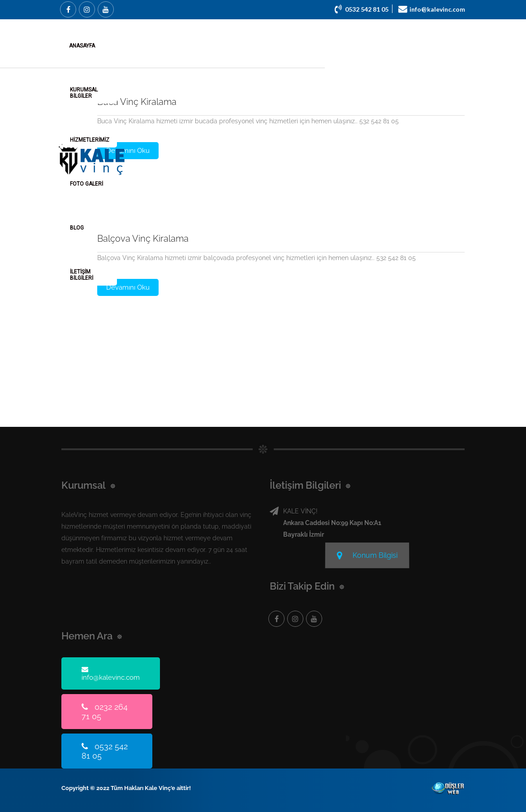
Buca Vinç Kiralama (137, 102)
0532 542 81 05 (105, 751)
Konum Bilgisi (367, 554)
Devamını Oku (128, 151)
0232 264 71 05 (105, 712)
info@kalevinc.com (111, 673)
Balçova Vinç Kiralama (143, 239)
